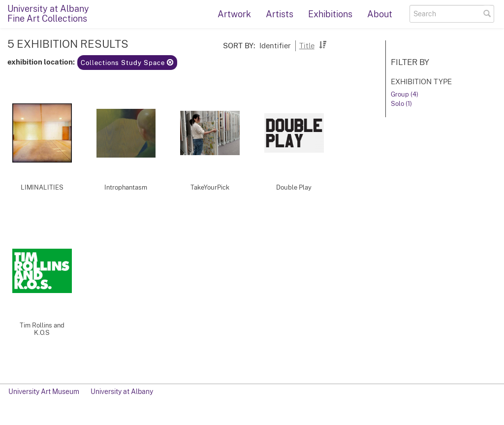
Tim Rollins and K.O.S (42, 329)
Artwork (234, 14)
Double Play (294, 187)
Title (307, 45)
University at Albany (122, 392)
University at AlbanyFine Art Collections (48, 14)
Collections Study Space (127, 63)
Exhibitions (330, 14)
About (380, 14)
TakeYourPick (210, 187)
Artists (280, 14)
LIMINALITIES (42, 187)
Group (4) (405, 94)
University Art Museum (44, 392)
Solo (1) (401, 104)
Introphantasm (126, 187)
